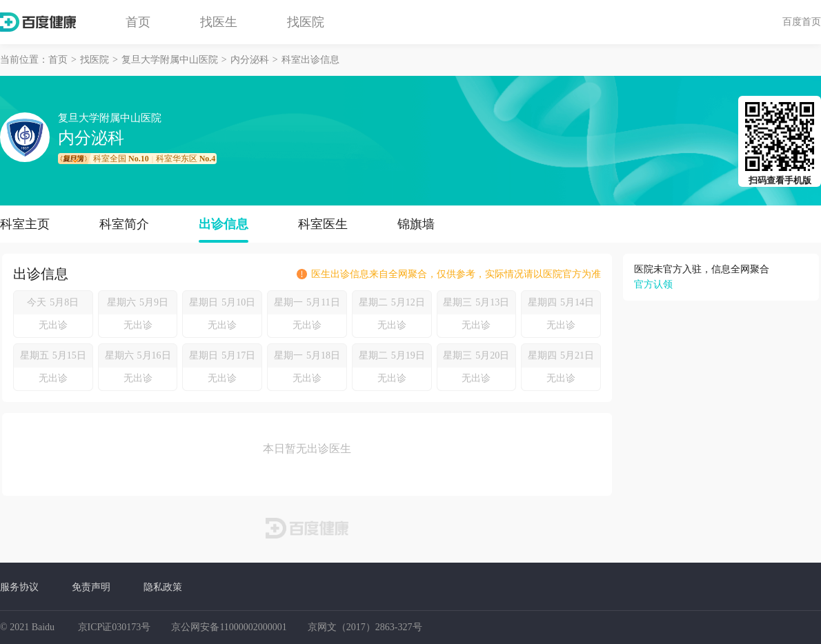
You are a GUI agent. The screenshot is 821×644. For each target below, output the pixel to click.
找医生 (219, 22)
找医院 (306, 22)
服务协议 (19, 587)
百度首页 (802, 21)
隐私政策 (163, 587)
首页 (138, 22)
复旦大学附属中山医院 (170, 60)
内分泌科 (250, 60)
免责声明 (91, 587)
